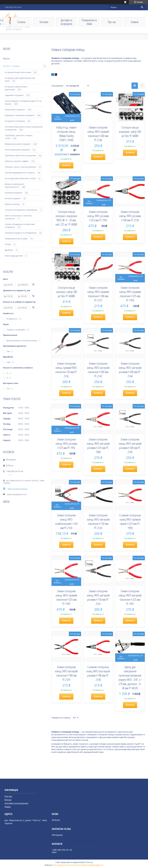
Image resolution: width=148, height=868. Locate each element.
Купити (66, 165)
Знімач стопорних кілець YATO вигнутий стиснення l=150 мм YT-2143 (98, 521)
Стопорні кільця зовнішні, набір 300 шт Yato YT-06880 (66, 292)
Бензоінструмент (13, 198)
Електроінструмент (14, 193)
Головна (21, 22)
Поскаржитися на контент (66, 865)
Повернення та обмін (89, 22)
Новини (134, 22)
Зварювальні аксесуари (16, 238)
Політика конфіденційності (91, 865)
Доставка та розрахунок (67, 22)
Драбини (9, 250)
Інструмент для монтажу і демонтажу (16, 88)
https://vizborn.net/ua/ (18, 489)
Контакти (44, 22)
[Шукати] (142, 7)
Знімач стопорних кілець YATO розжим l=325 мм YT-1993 (98, 216)
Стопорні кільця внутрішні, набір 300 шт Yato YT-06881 (130, 132)
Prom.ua (89, 862)
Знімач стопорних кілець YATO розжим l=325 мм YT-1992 (66, 444)
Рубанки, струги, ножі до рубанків (20, 167)
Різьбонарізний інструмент (17, 150)
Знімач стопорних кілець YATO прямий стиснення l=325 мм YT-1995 (66, 597)
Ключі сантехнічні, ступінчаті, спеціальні (18, 217)
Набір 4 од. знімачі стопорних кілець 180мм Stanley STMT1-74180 (66, 134)
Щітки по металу (12, 204)
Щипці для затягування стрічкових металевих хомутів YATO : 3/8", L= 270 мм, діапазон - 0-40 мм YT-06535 (130, 677)
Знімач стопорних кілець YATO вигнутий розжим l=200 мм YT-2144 (130, 370)
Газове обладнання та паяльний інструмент (20, 226)
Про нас (112, 22)
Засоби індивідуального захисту (20, 173)
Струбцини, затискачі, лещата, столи (19, 137)
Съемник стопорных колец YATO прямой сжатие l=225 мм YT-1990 (130, 521)
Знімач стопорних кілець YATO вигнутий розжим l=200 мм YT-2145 (130, 446)
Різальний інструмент (15, 110)
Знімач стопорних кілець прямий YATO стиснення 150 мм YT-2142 (66, 370)
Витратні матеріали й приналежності (14, 185)
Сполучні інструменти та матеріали (21, 210)
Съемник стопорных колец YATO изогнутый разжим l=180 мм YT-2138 (98, 673)
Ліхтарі (8, 244)
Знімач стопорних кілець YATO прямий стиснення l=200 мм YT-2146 (98, 134)
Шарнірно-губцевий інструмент (20, 115)
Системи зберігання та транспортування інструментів (24, 128)
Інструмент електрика (15, 121)
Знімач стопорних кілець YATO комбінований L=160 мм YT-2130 (66, 521)
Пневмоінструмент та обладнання (21, 233)
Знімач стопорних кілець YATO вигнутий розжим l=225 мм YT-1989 (98, 446)
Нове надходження (14, 256)
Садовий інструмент (14, 95)
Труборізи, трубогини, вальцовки (20, 155)
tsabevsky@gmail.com (17, 494)
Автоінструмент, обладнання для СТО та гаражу (23, 102)
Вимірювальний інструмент (18, 144)
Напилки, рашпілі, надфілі (17, 161)
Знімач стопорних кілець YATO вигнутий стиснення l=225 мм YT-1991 (130, 597)
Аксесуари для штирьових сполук (20, 178)
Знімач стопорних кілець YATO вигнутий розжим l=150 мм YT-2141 (98, 597)
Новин (8, 807)
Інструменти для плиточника (18, 72)
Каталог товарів (11, 66)
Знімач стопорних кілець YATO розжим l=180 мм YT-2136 (130, 216)
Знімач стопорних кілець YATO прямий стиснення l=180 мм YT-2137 (98, 294)
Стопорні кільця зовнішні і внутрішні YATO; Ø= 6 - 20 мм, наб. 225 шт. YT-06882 (66, 218)
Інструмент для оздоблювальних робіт (20, 79)
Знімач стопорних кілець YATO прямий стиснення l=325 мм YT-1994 (130, 294)
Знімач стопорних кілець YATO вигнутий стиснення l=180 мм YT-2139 (66, 673)
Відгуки (6, 58)
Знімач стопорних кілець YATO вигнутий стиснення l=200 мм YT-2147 (98, 370)
